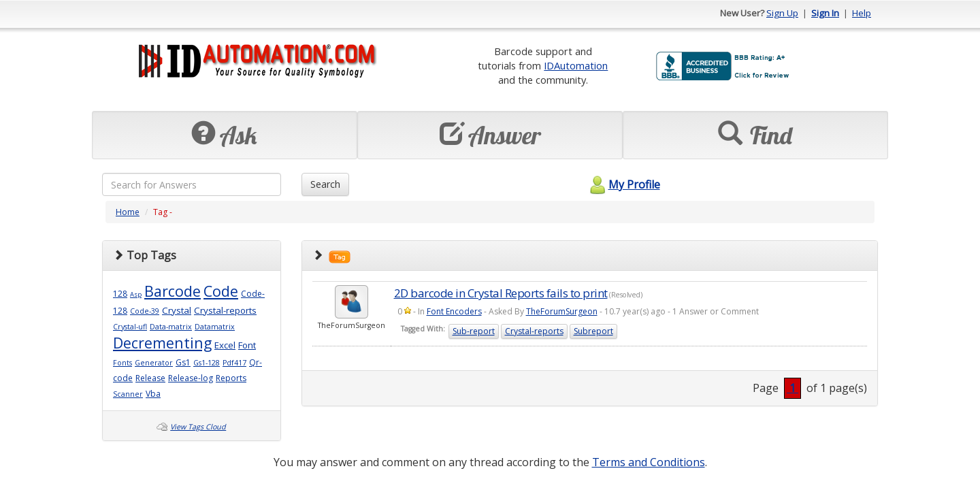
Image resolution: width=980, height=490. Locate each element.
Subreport (593, 331)
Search (325, 184)
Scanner (128, 394)
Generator (154, 363)
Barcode (173, 291)
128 (120, 294)
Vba (153, 394)
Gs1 (183, 362)
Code (221, 291)
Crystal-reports (225, 310)
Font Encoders (454, 311)
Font (247, 345)
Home (128, 212)
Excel (225, 345)
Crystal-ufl (130, 327)
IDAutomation (576, 65)
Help (862, 13)
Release (150, 378)
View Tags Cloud (198, 427)
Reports (231, 378)
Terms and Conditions (649, 462)
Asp (136, 294)
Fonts (122, 363)
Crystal (177, 310)
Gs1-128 (207, 363)
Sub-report (474, 331)
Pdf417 (234, 363)
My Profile (623, 184)
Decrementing (162, 343)
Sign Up (782, 13)
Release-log (191, 378)
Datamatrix (215, 327)
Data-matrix (171, 327)
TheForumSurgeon (562, 311)
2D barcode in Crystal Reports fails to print (501, 293)
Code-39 (145, 311)
